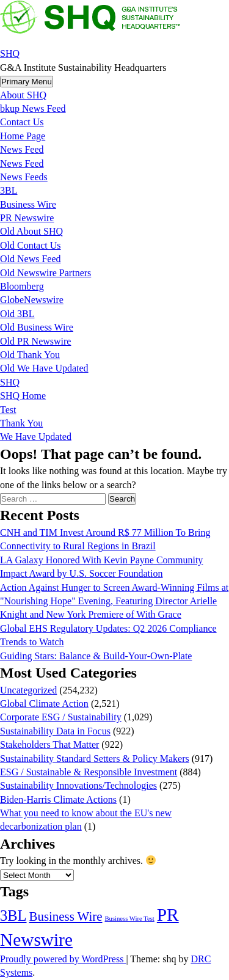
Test (8, 410)
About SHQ (23, 95)
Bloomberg (22, 286)
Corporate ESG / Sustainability (61, 717)
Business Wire (28, 204)
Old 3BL (17, 314)
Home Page (23, 136)
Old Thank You (30, 355)
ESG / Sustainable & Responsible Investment (89, 772)
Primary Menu (27, 82)
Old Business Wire (37, 327)
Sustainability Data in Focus (55, 731)
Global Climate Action (44, 704)
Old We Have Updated (44, 368)
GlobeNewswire (32, 300)
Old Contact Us (31, 245)
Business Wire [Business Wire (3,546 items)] (66, 916)
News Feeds (24, 177)
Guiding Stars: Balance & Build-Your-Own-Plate (96, 656)
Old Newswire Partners (45, 273)
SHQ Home (23, 396)
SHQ (10, 53)
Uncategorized (28, 690)
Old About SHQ (31, 231)
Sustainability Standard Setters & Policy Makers (95, 759)
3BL (9, 190)
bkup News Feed (33, 108)
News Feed (22, 149)
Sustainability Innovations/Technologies (78, 785)
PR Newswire (27, 218)
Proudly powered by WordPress (63, 959)
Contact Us (22, 122)
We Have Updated (36, 437)
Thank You (21, 423)
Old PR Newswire (35, 341)
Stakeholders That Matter (49, 744)
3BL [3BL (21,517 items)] (13, 916)
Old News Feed (31, 259)
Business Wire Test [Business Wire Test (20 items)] (129, 919)
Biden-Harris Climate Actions (58, 799)
